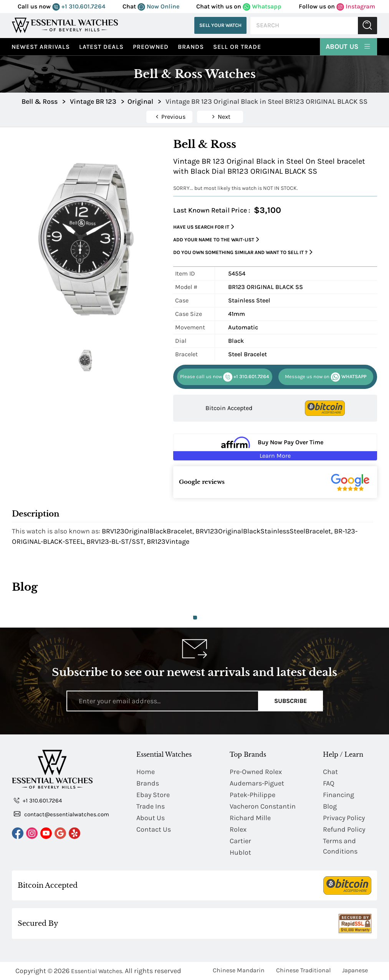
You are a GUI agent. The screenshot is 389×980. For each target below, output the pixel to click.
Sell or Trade (237, 47)
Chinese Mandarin (239, 970)
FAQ (329, 783)
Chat (330, 772)
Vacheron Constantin (263, 806)
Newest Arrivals (41, 47)
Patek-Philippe (252, 795)
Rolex (238, 829)
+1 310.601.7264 (79, 6)
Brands (191, 47)
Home (146, 772)
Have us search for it (204, 227)
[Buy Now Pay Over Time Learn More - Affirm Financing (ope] (275, 447)
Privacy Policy (344, 818)
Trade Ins (151, 806)
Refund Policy (344, 829)
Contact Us (154, 829)
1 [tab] (195, 618)
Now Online (158, 6)
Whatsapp (262, 6)
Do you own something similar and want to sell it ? (243, 252)
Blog (330, 806)
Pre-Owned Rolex (256, 772)
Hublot (240, 852)
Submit (367, 26)
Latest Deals (101, 47)
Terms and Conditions (340, 846)
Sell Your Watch (220, 25)
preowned (151, 47)
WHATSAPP (326, 377)
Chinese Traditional (303, 970)
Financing (339, 795)
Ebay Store (153, 795)
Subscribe (291, 701)
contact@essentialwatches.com (61, 814)
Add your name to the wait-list (216, 240)
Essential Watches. (97, 971)
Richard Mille (250, 818)
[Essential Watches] (65, 25)
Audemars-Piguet (257, 783)
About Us (348, 46)
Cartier (240, 841)
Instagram (356, 6)
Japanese (355, 970)
